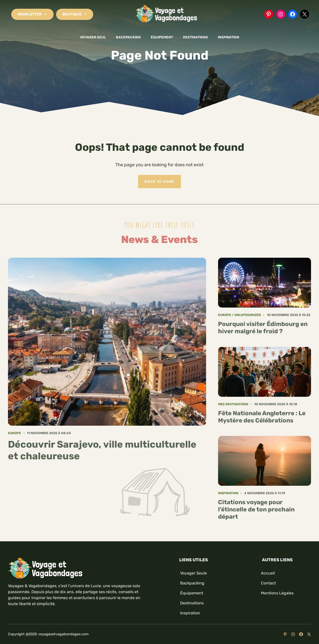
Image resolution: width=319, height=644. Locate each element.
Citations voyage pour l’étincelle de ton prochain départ (256, 509)
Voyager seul (93, 37)
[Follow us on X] (309, 634)
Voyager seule (194, 573)
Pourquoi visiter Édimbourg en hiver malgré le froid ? (263, 328)
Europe (14, 433)
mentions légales (277, 593)
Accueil (268, 573)
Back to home (159, 181)
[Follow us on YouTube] (285, 634)
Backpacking (128, 37)
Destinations (195, 37)
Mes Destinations (233, 404)
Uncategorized (248, 315)
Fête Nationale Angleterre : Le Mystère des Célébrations (262, 417)
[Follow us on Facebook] (301, 634)
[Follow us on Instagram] (293, 634)
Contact (268, 583)
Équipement (162, 37)
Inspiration (229, 37)
